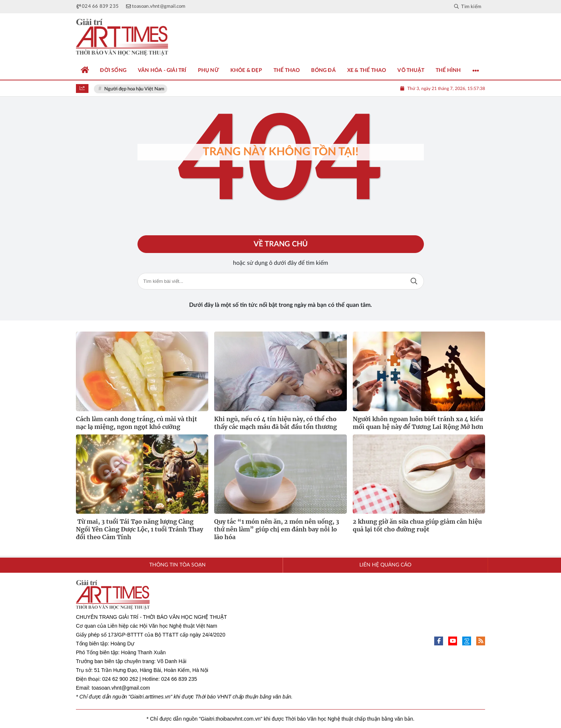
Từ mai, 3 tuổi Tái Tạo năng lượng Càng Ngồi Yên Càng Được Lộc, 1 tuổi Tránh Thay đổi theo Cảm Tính (140, 529)
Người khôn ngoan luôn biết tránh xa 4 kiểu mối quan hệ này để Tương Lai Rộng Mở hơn (418, 423)
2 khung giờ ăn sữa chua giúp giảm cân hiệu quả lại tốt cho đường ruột (417, 525)
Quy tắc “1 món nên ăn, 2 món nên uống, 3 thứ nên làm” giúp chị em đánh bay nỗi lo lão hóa (277, 529)
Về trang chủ (281, 244)
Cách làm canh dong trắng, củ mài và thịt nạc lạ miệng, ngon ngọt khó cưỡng (137, 423)
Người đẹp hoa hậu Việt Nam (135, 89)
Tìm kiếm (414, 281)
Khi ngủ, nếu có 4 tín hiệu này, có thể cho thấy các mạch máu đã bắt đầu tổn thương (276, 423)
